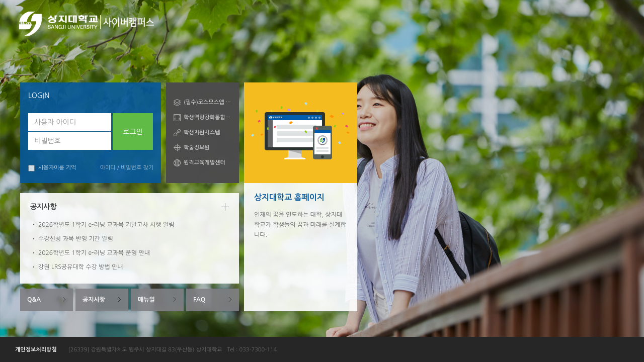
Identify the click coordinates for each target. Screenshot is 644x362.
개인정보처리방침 (36, 350)
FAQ (199, 300)
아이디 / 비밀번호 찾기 (127, 168)
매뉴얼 (146, 300)
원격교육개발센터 (205, 163)
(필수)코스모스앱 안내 (208, 102)
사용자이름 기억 (52, 168)
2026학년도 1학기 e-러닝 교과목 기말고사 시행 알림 (106, 225)
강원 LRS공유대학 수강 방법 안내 (81, 267)
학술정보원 (197, 148)
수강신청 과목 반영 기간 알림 (76, 239)
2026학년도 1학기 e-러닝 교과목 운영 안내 (94, 253)
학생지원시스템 (202, 132)
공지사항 (94, 300)
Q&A (34, 300)
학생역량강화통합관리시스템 (208, 117)
